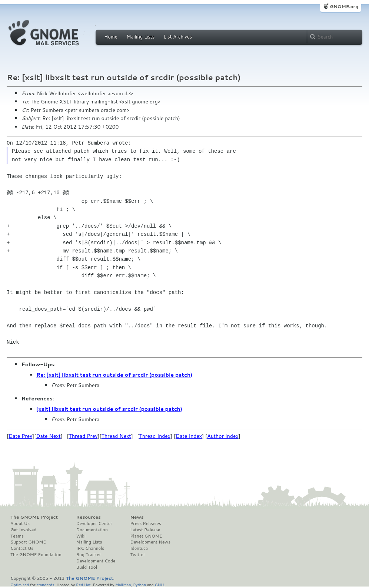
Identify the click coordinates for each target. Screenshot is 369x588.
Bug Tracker (89, 555)
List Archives (178, 37)
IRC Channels (90, 548)
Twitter (137, 555)
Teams (17, 536)
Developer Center (94, 523)
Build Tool (87, 567)
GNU (159, 584)
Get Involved (23, 530)
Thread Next (116, 436)
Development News (150, 542)
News (137, 517)
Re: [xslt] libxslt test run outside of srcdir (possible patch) (114, 375)
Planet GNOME (146, 536)
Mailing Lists (140, 37)
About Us (20, 523)
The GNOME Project (34, 517)
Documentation (92, 530)
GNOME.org (344, 6)
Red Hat (83, 584)
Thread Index (155, 436)
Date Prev (20, 436)
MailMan (123, 584)
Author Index (223, 436)
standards (45, 584)
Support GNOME (28, 542)
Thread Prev (83, 436)
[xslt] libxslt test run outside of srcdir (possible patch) (109, 409)
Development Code (96, 561)
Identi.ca (139, 548)
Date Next (48, 436)
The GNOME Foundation (36, 555)
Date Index (189, 436)
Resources (89, 517)
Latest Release (145, 530)
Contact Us (22, 548)
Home (111, 37)
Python (139, 584)
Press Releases (145, 523)
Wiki (81, 536)
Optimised (20, 584)
